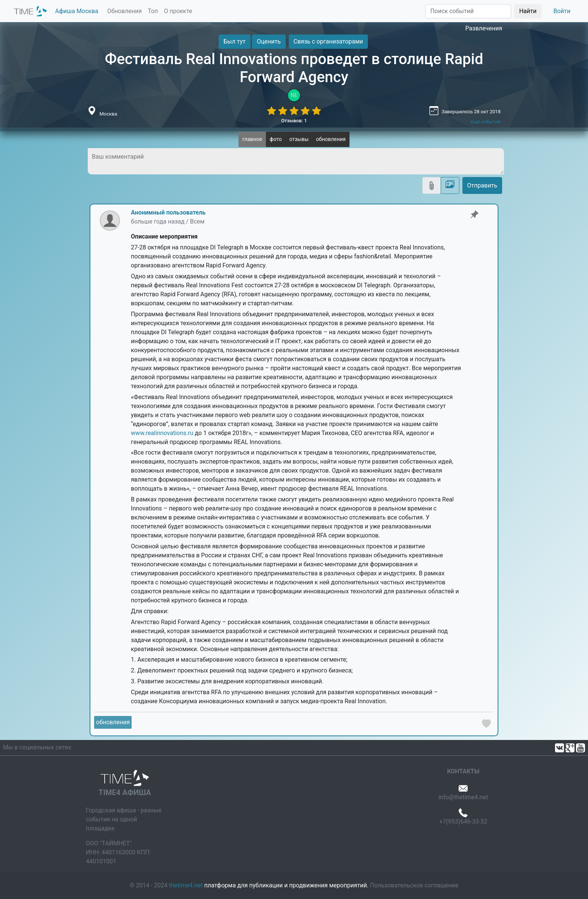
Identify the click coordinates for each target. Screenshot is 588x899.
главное (252, 139)
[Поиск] (468, 11)
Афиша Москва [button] (77, 11)
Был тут (235, 41)
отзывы (299, 139)
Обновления (124, 11)
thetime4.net (186, 885)
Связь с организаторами (328, 41)
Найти (528, 11)
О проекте (178, 11)
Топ (153, 11)
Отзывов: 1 (294, 121)
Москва (108, 114)
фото (276, 139)
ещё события (486, 122)
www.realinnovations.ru (162, 433)
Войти (562, 11)
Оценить (269, 41)
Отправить (482, 185)
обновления (331, 139)
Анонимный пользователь (168, 212)
